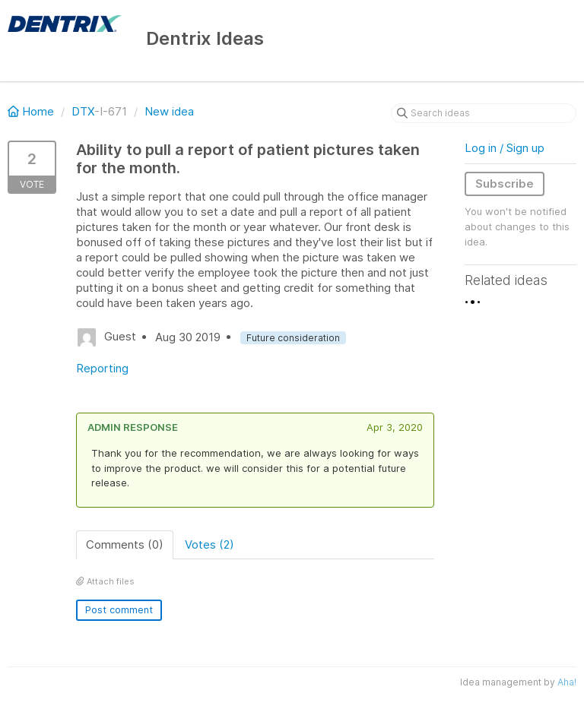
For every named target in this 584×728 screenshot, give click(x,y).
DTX (83, 111)
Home (32, 111)
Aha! (567, 682)
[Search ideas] (484, 113)
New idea (169, 111)
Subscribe (505, 184)
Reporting (102, 368)
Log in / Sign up (505, 148)
